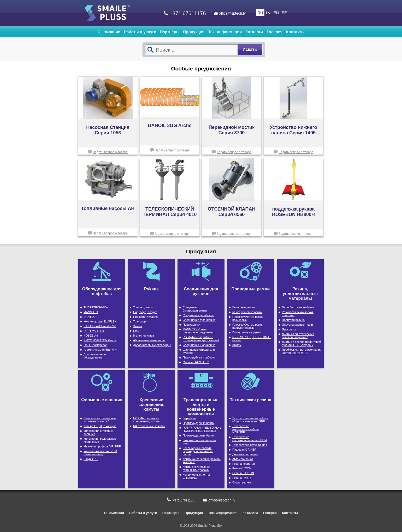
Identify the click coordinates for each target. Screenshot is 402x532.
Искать (250, 49)
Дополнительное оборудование (95, 356)
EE (284, 13)
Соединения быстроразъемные (195, 309)
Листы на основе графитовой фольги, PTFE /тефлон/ (301, 343)
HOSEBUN (91, 336)
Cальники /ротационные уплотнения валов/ (100, 420)
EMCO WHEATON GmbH (100, 340)
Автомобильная (243, 459)
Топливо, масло (144, 307)
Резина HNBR (241, 478)
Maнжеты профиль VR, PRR (102, 446)
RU (260, 13)
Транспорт (140, 321)
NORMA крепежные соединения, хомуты (147, 420)
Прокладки (289, 329)
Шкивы (237, 345)
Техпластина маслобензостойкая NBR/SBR (246, 429)
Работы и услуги (140, 32)
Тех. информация (225, 32)
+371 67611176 (188, 13)
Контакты (295, 32)
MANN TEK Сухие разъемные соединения (199, 331)
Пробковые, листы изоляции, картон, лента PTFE (301, 351)
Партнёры (170, 32)
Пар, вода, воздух (145, 312)
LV (268, 13)
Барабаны (190, 418)
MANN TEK (91, 312)
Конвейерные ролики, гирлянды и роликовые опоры (198, 451)
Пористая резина (293, 320)
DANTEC (89, 317)
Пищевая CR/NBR (244, 450)
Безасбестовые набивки (298, 307)
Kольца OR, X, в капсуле (100, 426)
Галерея (275, 32)
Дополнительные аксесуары (152, 345)
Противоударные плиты (199, 423)
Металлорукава (144, 336)
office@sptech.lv (232, 13)
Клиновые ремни (244, 307)
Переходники (191, 325)
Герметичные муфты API (100, 350)
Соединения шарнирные (199, 345)
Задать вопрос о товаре (110, 152)
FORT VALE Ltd (94, 331)
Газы (136, 331)
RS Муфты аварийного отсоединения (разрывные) (201, 339)
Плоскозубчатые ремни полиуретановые (248, 326)
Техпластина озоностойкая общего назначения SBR (250, 420)
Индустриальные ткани (297, 325)
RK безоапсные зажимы (149, 426)
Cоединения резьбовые (199, 315)
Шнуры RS (91, 459)
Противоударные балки (198, 435)
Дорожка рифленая (245, 454)
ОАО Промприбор (95, 345)
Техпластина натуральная (250, 445)
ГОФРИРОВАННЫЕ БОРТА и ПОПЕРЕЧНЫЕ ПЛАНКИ (202, 429)
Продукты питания (145, 317)
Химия (137, 326)
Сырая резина (242, 482)
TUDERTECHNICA (96, 307)
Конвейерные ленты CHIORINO (196, 476)
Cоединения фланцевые (199, 320)
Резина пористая (244, 464)
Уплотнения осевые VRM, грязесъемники (101, 453)
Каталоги (254, 32)
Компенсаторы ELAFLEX (100, 321)
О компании (109, 32)
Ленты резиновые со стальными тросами (196, 468)
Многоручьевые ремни (247, 312)
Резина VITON (242, 468)
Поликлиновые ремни (247, 332)
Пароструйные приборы (199, 357)
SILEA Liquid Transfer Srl (100, 326)
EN (276, 13)
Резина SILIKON (243, 473)
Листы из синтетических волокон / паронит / (298, 336)
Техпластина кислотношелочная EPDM (250, 439)
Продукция (194, 32)
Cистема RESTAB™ (196, 362)
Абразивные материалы (149, 340)
